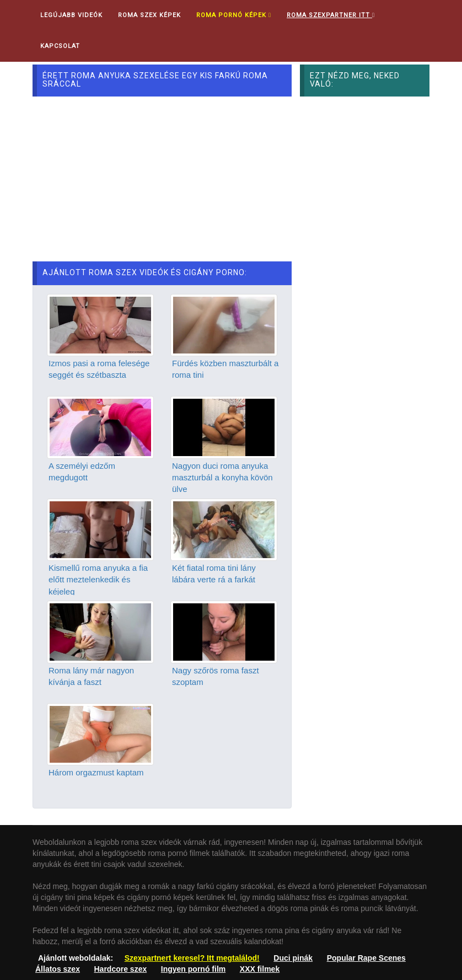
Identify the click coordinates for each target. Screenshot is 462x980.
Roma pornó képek (234, 15)
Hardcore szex (121, 969)
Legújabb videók (71, 15)
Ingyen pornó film (193, 969)
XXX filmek (260, 969)
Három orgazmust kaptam (96, 772)
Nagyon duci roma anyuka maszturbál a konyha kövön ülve (222, 478)
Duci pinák (293, 958)
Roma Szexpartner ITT (331, 15)
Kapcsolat (60, 46)
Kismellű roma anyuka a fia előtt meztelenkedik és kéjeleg (98, 580)
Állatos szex (58, 969)
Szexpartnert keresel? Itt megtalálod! (192, 958)
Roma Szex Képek (149, 15)
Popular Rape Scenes (366, 958)
